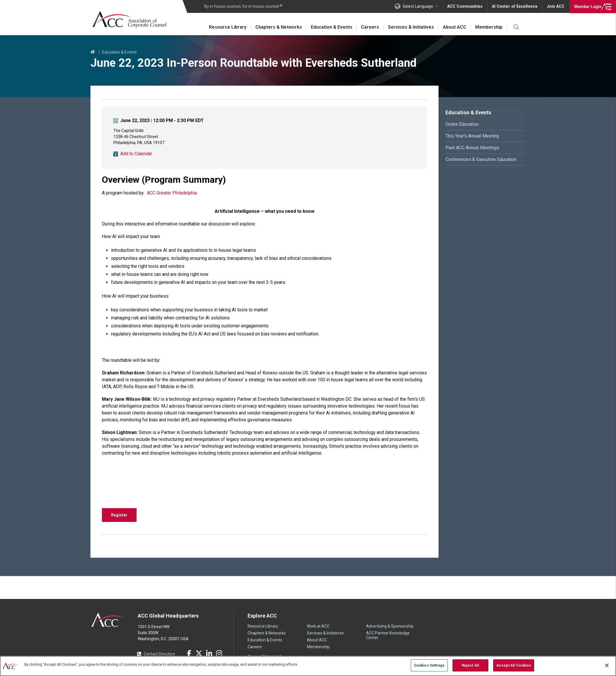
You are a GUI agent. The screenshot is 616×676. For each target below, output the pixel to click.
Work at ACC (318, 626)
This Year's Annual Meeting (472, 136)
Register (119, 515)
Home (93, 52)
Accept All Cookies (514, 665)
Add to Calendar (136, 154)
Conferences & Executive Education (481, 159)
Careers (369, 27)
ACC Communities (467, 6)
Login (587, 6)
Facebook (189, 653)
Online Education (462, 124)
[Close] (607, 665)
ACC (108, 620)
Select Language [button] (420, 6)
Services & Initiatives (410, 27)
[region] (308, 666)
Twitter (199, 653)
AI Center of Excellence (516, 6)
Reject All (470, 665)
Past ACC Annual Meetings (472, 148)
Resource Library (225, 27)
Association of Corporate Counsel (130, 20)
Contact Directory (159, 654)
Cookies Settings (429, 665)
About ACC (454, 27)
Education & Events (330, 27)
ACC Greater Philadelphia (172, 193)
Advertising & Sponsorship (390, 626)
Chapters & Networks (277, 27)
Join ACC (555, 6)
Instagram (219, 653)
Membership (488, 27)
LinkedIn (209, 653)
